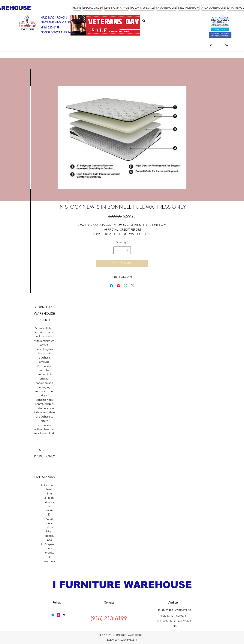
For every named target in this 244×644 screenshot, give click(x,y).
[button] (226, 45)
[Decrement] (117, 250)
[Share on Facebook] (111, 286)
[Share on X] (133, 286)
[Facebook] (53, 615)
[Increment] (128, 250)
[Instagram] (59, 615)
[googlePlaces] (211, 45)
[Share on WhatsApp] (126, 286)
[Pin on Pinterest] (119, 286)
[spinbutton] (122, 250)
